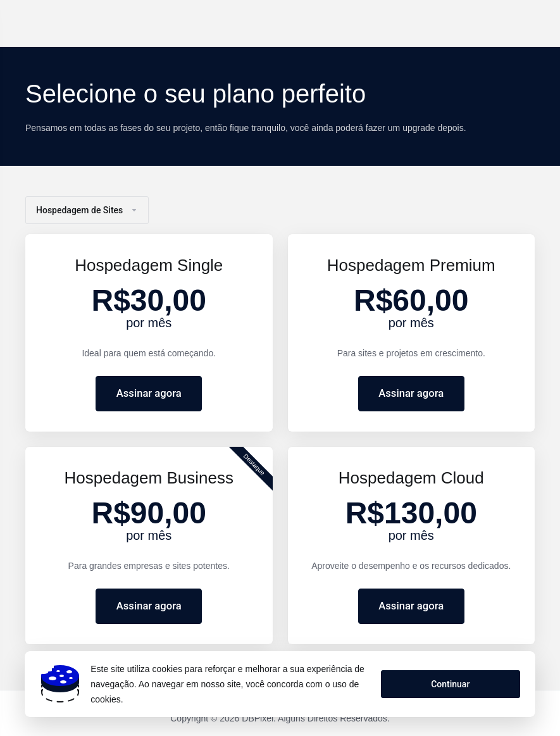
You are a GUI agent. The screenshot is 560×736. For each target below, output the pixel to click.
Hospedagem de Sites (87, 210)
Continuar (450, 684)
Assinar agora (149, 394)
